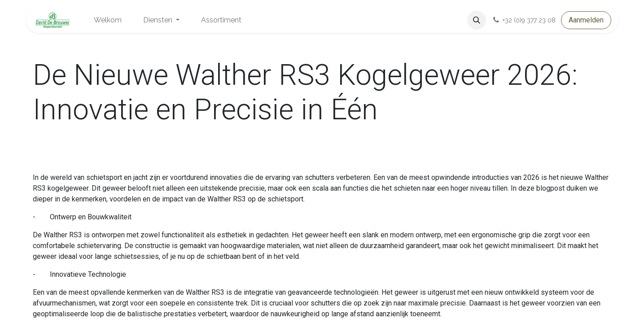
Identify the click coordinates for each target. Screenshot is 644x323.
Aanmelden (586, 20)
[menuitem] (108, 20)
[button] (477, 20)
